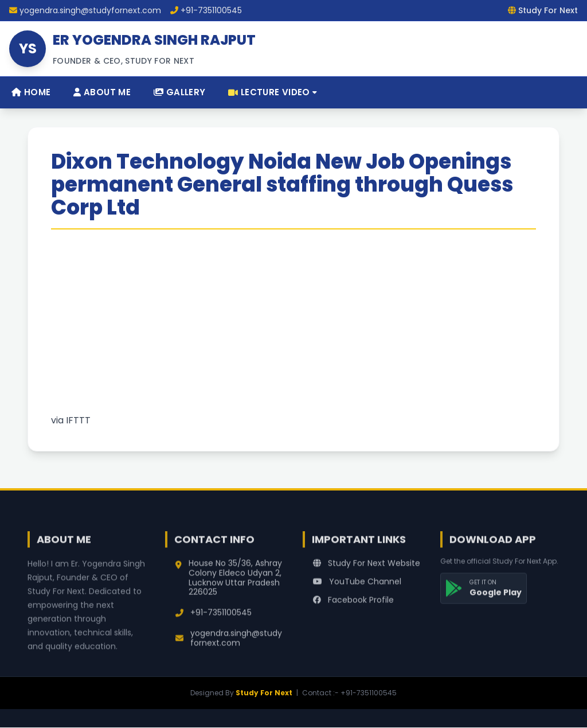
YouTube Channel (357, 586)
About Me (102, 92)
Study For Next (264, 693)
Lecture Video (273, 92)
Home (31, 92)
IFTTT (78, 420)
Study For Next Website (367, 568)
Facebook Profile (353, 605)
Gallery (179, 92)
